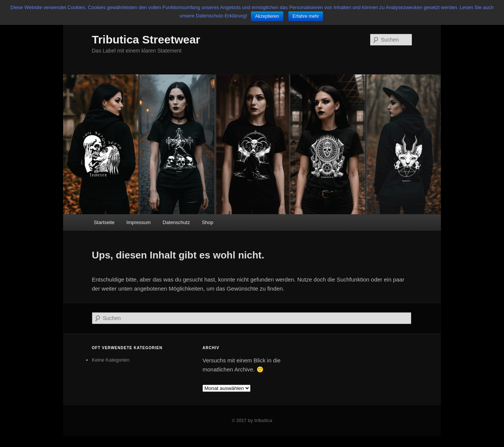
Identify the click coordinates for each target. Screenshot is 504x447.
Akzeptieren (267, 16)
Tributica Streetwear (146, 39)
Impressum (139, 222)
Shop (207, 222)
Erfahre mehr (306, 16)
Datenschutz (176, 222)
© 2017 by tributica (252, 421)
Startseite (104, 222)
